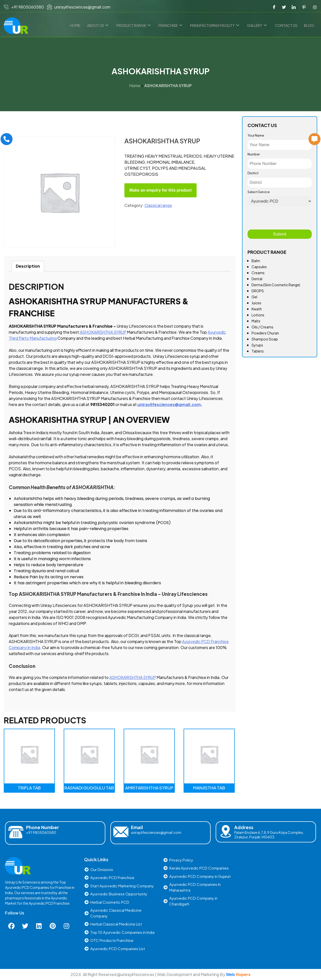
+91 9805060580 (41, 832)
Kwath (257, 309)
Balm (256, 261)
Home (79, 25)
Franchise (173, 25)
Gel (254, 297)
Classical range (158, 205)
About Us (101, 25)
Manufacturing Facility (217, 25)
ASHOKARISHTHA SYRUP (103, 332)
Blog (309, 25)
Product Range (136, 25)
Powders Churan (265, 333)
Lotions (258, 315)
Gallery (258, 25)
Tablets (258, 351)
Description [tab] (28, 266)
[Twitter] (284, 7)
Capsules (259, 267)
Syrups (257, 345)
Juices (256, 303)
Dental (257, 279)
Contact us (287, 25)
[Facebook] (274, 7)
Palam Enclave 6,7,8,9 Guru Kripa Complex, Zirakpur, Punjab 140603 (269, 835)
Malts (256, 321)
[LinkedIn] (294, 7)
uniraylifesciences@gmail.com (156, 832)
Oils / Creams (262, 327)
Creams (258, 273)
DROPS (258, 291)
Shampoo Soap (265, 339)
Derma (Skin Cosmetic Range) (276, 285)
